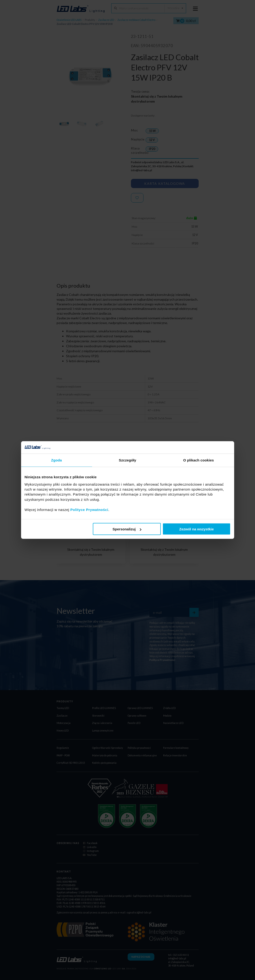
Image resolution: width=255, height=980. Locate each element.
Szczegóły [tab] (127, 460)
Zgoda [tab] (57, 460)
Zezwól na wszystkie (197, 529)
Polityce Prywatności (89, 509)
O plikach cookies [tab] (199, 460)
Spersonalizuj (127, 529)
